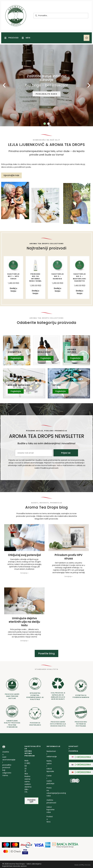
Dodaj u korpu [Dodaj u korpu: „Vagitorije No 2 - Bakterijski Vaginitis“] (80, 292)
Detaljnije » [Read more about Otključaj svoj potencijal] (24, 574)
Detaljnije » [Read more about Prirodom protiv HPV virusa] (69, 577)
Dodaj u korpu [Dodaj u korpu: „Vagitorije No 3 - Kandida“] (58, 290)
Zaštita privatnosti (51, 802)
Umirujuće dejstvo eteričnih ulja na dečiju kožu (24, 622)
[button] (45, 126)
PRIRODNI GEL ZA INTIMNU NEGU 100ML (35, 279)
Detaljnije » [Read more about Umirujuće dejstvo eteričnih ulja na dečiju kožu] (24, 641)
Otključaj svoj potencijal (24, 556)
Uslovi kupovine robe (51, 810)
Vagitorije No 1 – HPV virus (14, 276)
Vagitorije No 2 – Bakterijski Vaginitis (81, 277)
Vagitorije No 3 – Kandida (58, 276)
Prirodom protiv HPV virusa (69, 557)
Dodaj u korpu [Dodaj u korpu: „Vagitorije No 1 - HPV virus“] (13, 290)
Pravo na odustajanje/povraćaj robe (56, 792)
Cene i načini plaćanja (50, 780)
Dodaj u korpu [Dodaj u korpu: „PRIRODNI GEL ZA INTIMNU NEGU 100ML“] (35, 294)
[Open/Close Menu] (11, 39)
